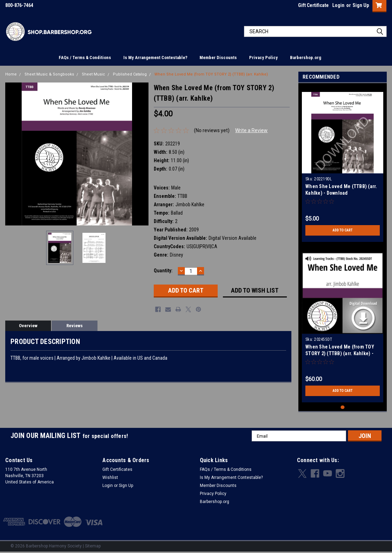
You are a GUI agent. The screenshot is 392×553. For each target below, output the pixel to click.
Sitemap (93, 546)
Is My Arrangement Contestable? (155, 58)
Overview (28, 326)
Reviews (75, 326)
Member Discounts (218, 58)
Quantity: (163, 271)
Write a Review (251, 130)
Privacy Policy (263, 58)
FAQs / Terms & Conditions (85, 58)
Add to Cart (343, 230)
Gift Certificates (117, 469)
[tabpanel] (343, 164)
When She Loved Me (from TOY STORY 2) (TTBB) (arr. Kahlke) (211, 74)
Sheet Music (93, 74)
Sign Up (361, 5)
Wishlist (110, 477)
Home (11, 74)
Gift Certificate (313, 5)
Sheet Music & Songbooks (49, 74)
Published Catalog (130, 74)
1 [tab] (343, 407)
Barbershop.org (306, 58)
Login (338, 5)
